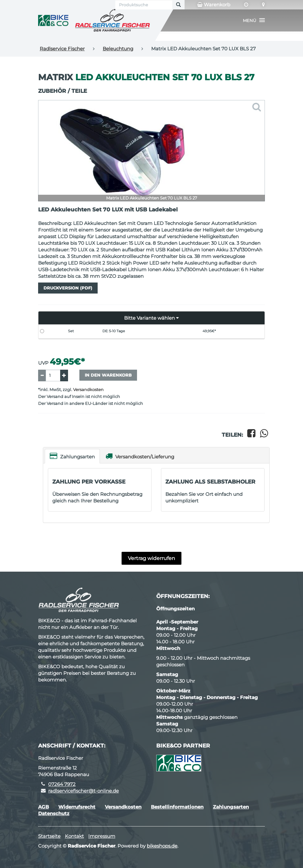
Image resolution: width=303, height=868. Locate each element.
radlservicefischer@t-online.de (83, 791)
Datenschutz (54, 813)
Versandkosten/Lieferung (140, 456)
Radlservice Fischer (62, 49)
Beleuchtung (118, 49)
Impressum (102, 836)
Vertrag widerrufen (151, 558)
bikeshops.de (162, 846)
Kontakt (74, 836)
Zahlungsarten (72, 456)
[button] (254, 20)
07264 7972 (62, 784)
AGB (43, 807)
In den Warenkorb (108, 375)
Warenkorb (214, 5)
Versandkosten (88, 390)
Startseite (49, 836)
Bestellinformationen (177, 807)
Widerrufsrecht (77, 807)
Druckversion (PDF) (68, 288)
